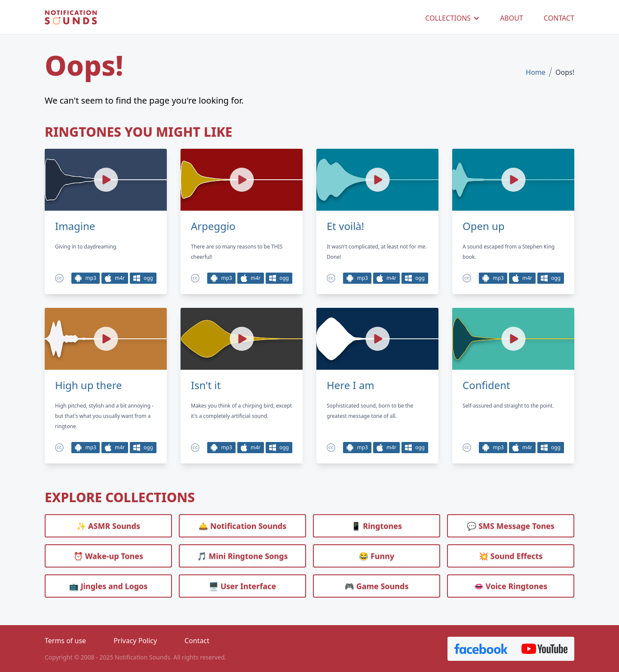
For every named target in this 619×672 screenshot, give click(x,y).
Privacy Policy (135, 641)
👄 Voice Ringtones (511, 586)
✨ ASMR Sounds (108, 526)
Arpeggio (213, 226)
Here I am (351, 385)
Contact (197, 641)
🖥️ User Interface (242, 586)
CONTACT (559, 18)
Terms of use (65, 641)
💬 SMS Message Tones (511, 526)
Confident (486, 385)
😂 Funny (377, 556)
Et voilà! (345, 226)
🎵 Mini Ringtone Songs (243, 556)
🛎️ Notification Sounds (242, 526)
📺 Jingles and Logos (109, 586)
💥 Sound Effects (511, 556)
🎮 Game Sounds (377, 586)
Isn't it (206, 385)
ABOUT (512, 18)
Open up (484, 226)
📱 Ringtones (377, 526)
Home (536, 72)
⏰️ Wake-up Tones (108, 556)
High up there (89, 385)
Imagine (75, 226)
